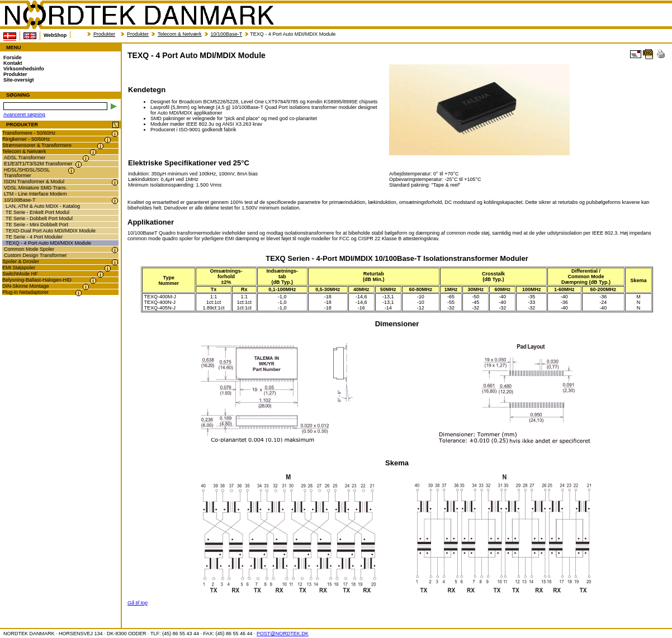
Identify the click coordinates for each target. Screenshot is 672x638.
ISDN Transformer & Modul (34, 182)
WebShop (55, 35)
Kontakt (13, 63)
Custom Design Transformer (36, 255)
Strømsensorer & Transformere (37, 145)
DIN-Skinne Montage (26, 286)
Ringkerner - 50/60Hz (26, 139)
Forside (13, 58)
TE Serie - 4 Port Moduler (34, 237)
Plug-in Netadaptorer (25, 292)
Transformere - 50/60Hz (29, 133)
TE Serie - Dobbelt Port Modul (39, 218)
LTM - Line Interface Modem (35, 194)
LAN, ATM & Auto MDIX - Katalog (43, 206)
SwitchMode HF (20, 274)
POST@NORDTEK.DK (283, 634)
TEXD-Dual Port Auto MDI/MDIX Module (51, 231)
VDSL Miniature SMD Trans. (36, 188)
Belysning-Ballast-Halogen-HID (37, 280)
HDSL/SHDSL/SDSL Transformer (27, 173)
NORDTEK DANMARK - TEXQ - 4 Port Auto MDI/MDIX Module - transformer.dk (139, 15)
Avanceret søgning (24, 115)
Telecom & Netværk (180, 34)
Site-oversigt (19, 80)
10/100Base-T (227, 34)
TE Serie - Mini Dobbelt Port (37, 225)
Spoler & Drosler (21, 261)
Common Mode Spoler (29, 249)
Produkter (104, 34)
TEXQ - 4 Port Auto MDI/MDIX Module (48, 243)
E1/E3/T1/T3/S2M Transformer (38, 164)
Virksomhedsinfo (24, 69)
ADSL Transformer (25, 158)
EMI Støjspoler (19, 268)
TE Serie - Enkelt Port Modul (37, 212)
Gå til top (138, 603)
